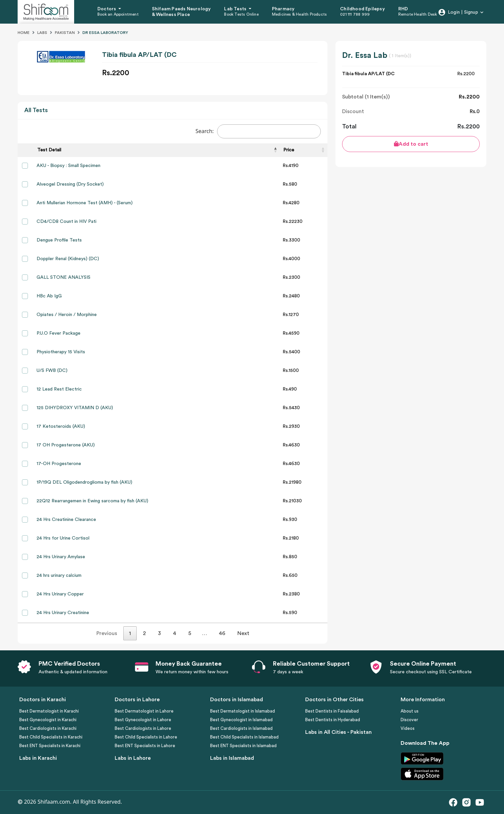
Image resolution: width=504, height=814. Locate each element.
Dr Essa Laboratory (105, 33)
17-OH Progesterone (59, 464)
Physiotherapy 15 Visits (61, 352)
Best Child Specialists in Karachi (51, 737)
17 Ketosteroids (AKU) (61, 426)
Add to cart (411, 144)
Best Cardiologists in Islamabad (241, 728)
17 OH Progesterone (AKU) (66, 445)
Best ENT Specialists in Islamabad (243, 746)
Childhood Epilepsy (363, 9)
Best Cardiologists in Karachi (48, 728)
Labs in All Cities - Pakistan (338, 732)
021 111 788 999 (355, 14)
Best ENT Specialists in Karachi (50, 746)
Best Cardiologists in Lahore (143, 728)
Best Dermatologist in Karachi (49, 711)
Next (243, 633)
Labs (42, 33)
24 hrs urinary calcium (59, 575)
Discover (409, 720)
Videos (408, 728)
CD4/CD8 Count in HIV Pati (66, 222)
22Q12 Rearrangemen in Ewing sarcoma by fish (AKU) (92, 501)
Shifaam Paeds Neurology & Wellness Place (182, 12)
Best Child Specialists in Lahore (146, 737)
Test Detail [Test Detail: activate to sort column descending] (49, 150)
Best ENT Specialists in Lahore (145, 746)
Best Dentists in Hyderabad (333, 720)
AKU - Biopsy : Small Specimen (68, 166)
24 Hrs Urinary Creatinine (63, 613)
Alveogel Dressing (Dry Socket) (70, 184)
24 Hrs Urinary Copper (60, 594)
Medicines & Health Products (299, 14)
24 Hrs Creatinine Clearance (66, 520)
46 (222, 633)
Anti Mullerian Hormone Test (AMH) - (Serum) (85, 203)
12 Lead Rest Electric (59, 389)
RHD (403, 9)
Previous (107, 633)
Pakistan (65, 33)
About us (410, 711)
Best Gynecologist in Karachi (48, 720)
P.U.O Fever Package (59, 333)
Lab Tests (236, 9)
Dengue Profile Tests (59, 240)
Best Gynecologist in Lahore (143, 720)
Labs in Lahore (133, 758)
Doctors (107, 9)
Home (24, 33)
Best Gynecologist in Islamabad (241, 720)
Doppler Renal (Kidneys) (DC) (68, 259)
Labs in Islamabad (232, 758)
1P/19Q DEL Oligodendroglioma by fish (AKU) (84, 482)
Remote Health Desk (418, 14)
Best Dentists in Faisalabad (332, 711)
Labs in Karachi (38, 758)
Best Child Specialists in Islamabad (244, 737)
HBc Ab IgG (49, 296)
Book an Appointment (118, 14)
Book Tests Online (241, 14)
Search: (258, 131)
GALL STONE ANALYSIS (63, 277)
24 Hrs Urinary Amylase (61, 557)
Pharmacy (283, 9)
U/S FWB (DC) (52, 371)
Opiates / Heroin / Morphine (67, 315)
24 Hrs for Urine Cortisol (63, 538)
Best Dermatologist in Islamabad (243, 711)
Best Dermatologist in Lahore (144, 711)
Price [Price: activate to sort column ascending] (289, 150)
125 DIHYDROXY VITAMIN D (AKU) (75, 408)
